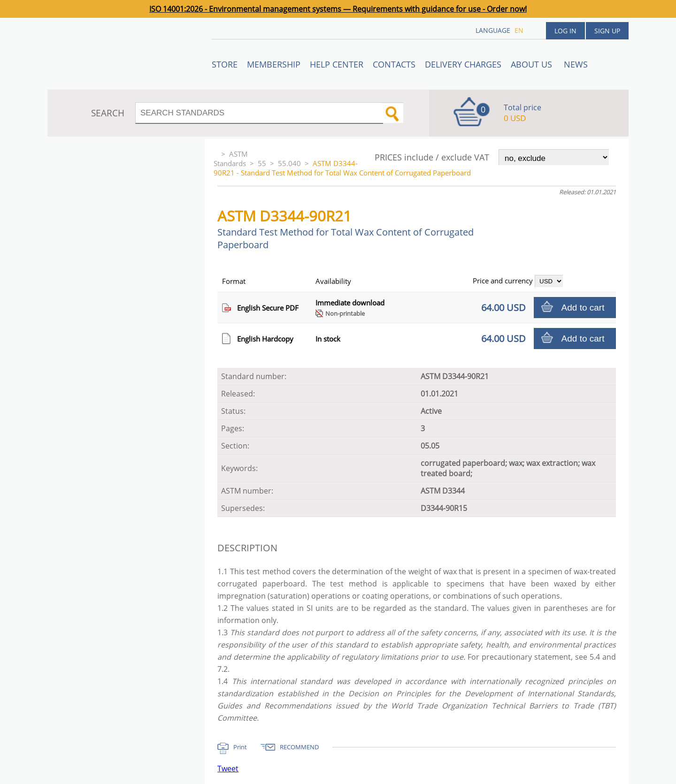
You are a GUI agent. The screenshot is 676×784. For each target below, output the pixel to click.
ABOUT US (533, 64)
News (576, 64)
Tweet (228, 769)
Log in (565, 31)
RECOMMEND (299, 747)
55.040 (289, 163)
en (519, 30)
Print (240, 747)
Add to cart (583, 308)
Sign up (607, 31)
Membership (274, 64)
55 (262, 163)
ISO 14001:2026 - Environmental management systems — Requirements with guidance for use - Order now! (338, 9)
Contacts (394, 64)
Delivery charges (463, 64)
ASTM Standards (231, 159)
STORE (225, 64)
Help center (337, 64)
